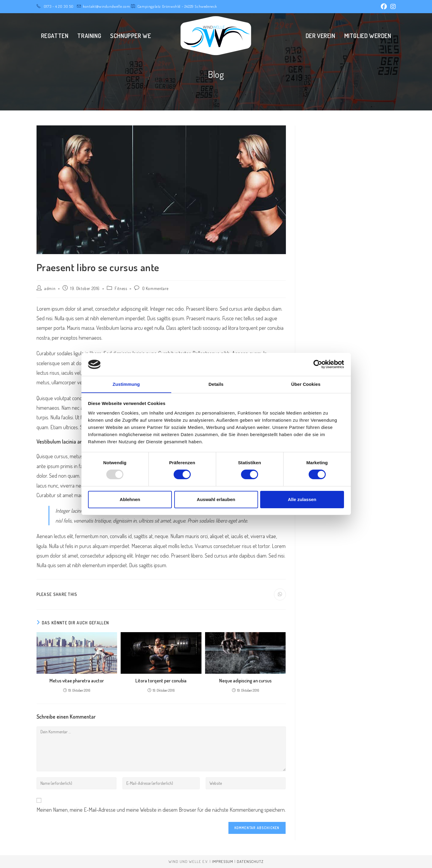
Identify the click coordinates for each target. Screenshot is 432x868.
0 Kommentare (155, 288)
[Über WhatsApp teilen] (280, 594)
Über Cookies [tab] (306, 384)
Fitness (121, 288)
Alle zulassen (302, 499)
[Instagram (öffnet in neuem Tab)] (392, 7)
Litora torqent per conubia (161, 681)
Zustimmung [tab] (126, 384)
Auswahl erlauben (216, 499)
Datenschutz (250, 861)
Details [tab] (216, 384)
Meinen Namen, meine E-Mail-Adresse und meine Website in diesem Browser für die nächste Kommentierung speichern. (161, 810)
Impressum (223, 861)
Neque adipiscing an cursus (245, 681)
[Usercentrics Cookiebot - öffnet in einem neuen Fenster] (318, 364)
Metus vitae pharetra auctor (77, 681)
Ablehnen (130, 499)
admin (50, 288)
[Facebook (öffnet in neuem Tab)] (384, 7)
